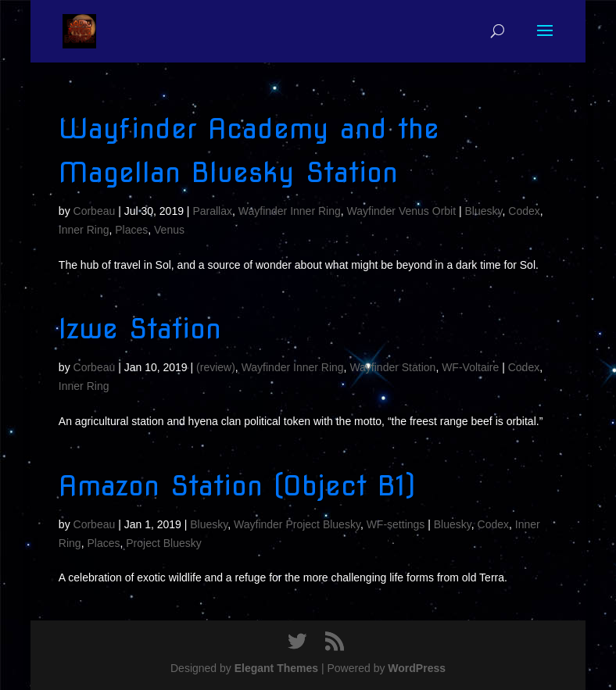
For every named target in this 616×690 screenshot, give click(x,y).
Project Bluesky (163, 543)
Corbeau (95, 211)
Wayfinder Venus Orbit (402, 211)
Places (131, 230)
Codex (524, 211)
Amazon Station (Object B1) (237, 486)
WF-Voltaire (470, 367)
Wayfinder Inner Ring (290, 211)
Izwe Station (140, 329)
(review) (216, 367)
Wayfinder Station (392, 367)
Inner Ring (84, 230)
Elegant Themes (276, 668)
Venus (169, 230)
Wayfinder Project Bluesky (297, 524)
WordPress (417, 668)
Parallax (212, 211)
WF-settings (396, 524)
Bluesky (484, 211)
